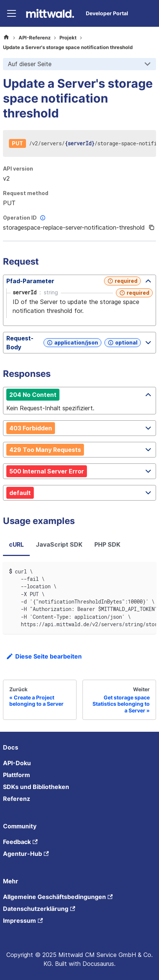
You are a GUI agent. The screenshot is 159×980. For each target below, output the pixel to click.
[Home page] (6, 38)
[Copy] (152, 227)
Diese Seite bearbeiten (44, 656)
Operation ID (25, 218)
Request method (26, 193)
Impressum (23, 921)
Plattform (17, 775)
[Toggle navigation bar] (12, 13)
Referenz (17, 799)
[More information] (43, 218)
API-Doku (17, 763)
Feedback (20, 842)
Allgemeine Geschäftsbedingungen (58, 897)
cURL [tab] (16, 544)
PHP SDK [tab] (107, 544)
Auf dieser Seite (30, 64)
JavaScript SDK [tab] (59, 544)
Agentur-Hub (26, 854)
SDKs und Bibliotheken (36, 787)
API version (18, 169)
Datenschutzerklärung (39, 909)
